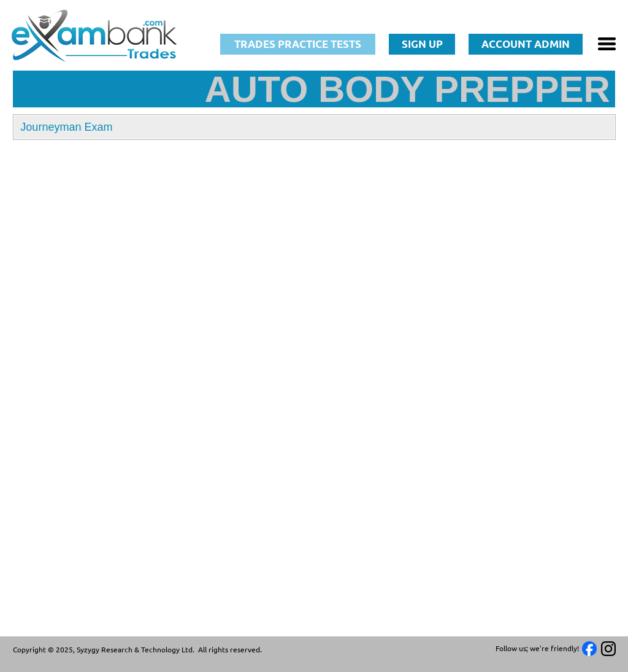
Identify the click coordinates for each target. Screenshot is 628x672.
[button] (314, 127)
